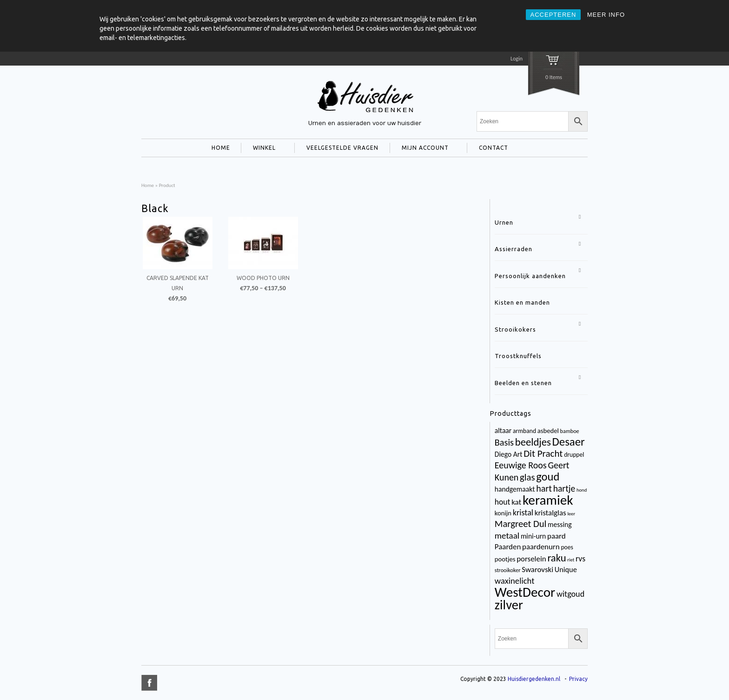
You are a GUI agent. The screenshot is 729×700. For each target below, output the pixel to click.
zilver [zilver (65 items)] (509, 605)
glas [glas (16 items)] (527, 477)
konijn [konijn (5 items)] (503, 513)
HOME (221, 148)
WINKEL (262, 149)
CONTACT (492, 149)
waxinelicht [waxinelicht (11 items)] (515, 581)
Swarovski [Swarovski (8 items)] (537, 570)
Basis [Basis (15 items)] (504, 442)
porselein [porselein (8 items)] (531, 559)
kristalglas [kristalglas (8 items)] (550, 513)
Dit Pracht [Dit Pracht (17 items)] (543, 453)
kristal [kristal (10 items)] (523, 513)
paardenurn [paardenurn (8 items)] (541, 547)
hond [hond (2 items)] (582, 490)
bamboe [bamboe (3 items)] (570, 431)
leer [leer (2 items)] (571, 514)
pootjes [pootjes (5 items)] (505, 559)
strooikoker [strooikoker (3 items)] (508, 570)
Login (517, 59)
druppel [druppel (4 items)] (574, 455)
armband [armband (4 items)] (524, 431)
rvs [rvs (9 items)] (580, 559)
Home (148, 185)
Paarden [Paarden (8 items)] (508, 547)
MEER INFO (606, 15)
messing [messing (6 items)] (560, 524)
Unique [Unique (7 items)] (566, 570)
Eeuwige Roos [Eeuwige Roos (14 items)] (521, 465)
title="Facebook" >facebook (149, 683)
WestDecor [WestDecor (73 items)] (525, 592)
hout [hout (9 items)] (503, 502)
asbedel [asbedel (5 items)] (548, 431)
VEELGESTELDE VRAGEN (342, 148)
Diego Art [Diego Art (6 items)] (509, 454)
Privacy (578, 679)
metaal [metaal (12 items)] (507, 536)
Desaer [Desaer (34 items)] (569, 442)
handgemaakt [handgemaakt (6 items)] (515, 489)
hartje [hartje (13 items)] (564, 488)
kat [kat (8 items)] (516, 502)
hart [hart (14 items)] (544, 488)
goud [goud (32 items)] (548, 477)
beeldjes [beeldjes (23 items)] (533, 442)
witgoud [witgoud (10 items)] (570, 594)
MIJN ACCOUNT (423, 149)
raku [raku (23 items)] (557, 558)
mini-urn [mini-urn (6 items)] (533, 536)
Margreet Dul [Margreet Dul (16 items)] (520, 524)
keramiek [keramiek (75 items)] (548, 500)
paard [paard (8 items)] (557, 536)
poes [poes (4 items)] (567, 547)
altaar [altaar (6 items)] (503, 430)
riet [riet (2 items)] (571, 560)
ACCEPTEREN (553, 15)
